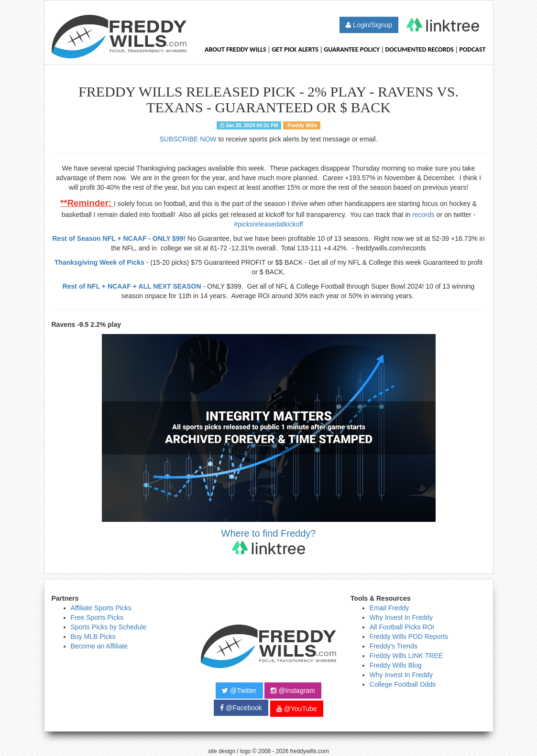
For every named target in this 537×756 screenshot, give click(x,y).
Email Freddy (389, 608)
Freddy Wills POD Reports (409, 637)
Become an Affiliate (99, 646)
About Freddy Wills (236, 49)
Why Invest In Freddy (401, 617)
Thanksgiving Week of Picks (99, 262)
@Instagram (293, 691)
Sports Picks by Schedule (109, 627)
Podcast (472, 49)
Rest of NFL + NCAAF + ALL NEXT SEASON (132, 286)
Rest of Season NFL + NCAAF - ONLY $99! (119, 238)
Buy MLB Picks (93, 637)
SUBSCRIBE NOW (188, 139)
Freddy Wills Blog (396, 665)
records (423, 215)
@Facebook (241, 708)
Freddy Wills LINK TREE (406, 656)
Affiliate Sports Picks (101, 608)
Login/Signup (369, 25)
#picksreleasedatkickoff (268, 224)
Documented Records (420, 49)
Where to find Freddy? (269, 541)
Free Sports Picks (97, 617)
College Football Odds (403, 684)
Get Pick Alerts (295, 49)
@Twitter (239, 691)
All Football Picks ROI (402, 627)
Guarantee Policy (352, 49)
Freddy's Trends (394, 646)
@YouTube (297, 709)
